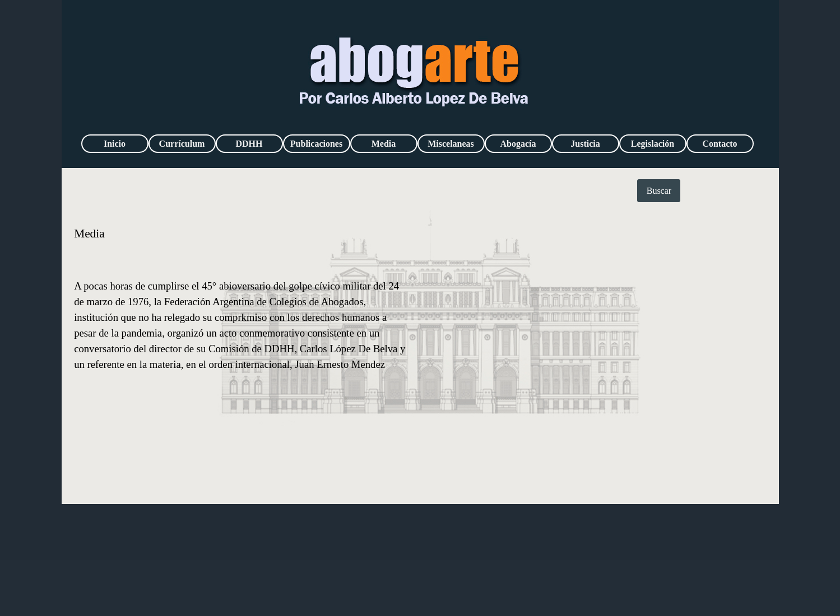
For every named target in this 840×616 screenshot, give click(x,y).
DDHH (249, 144)
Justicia (585, 144)
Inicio (115, 144)
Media (384, 144)
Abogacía (518, 144)
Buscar (659, 191)
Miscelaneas (451, 144)
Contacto (720, 144)
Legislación (653, 144)
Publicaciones (316, 144)
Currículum (182, 144)
